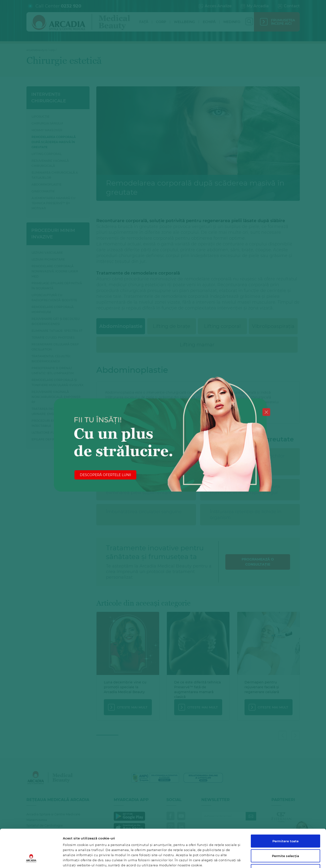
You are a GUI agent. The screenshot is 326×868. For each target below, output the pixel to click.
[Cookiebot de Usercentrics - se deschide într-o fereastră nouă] (31, 859)
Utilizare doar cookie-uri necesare (285, 838)
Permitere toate (286, 809)
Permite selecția (286, 823)
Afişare (234, 859)
